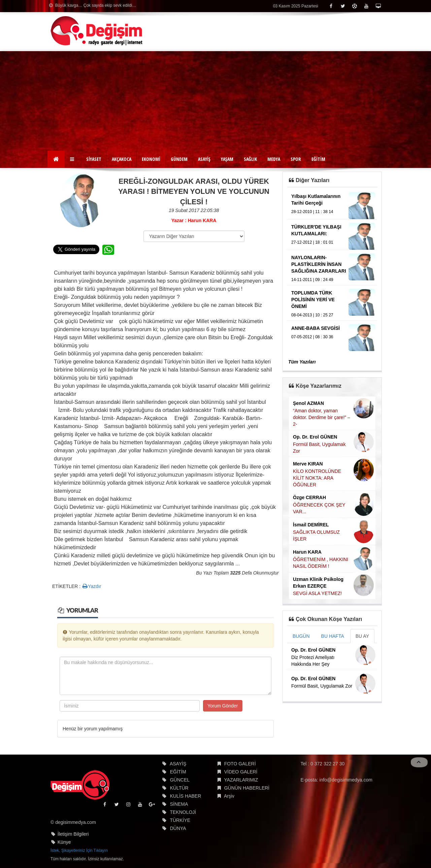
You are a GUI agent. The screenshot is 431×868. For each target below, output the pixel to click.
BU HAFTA (333, 636)
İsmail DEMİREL (311, 525)
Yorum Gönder (223, 706)
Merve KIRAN (308, 464)
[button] (73, 159)
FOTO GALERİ (240, 764)
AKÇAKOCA (122, 159)
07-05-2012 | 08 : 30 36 (312, 337)
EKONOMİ (151, 159)
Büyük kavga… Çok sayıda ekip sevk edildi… (93, 5)
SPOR (296, 159)
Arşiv (229, 796)
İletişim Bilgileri (73, 834)
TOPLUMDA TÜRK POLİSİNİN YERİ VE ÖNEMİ (313, 300)
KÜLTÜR (179, 788)
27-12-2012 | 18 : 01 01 (312, 242)
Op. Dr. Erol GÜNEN (315, 437)
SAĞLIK (250, 159)
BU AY (362, 636)
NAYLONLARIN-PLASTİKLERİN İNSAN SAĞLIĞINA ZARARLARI (319, 264)
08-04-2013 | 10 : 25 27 (312, 315)
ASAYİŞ (204, 159)
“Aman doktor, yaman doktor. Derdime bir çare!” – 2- (322, 417)
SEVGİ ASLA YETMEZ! (317, 593)
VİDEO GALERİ (241, 772)
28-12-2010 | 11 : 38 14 (312, 212)
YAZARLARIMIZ (241, 780)
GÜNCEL (180, 780)
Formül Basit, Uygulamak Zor (322, 686)
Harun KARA (307, 552)
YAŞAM (227, 159)
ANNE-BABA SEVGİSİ (316, 328)
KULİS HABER (186, 796)
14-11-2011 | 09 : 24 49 (312, 280)
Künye (64, 842)
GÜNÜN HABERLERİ (247, 788)
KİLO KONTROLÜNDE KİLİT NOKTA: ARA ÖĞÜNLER (317, 478)
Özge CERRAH (309, 497)
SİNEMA (179, 804)
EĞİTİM (318, 159)
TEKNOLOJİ (183, 812)
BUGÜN (301, 636)
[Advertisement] (215, 102)
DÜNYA (178, 828)
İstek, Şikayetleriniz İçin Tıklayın (79, 850)
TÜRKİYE (180, 820)
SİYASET (94, 159)
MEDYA (274, 159)
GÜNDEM (179, 159)
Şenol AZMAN (308, 403)
